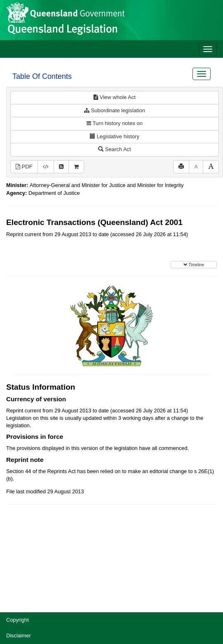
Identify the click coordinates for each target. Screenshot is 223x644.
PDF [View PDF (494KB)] (24, 167)
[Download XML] (46, 167)
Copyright (18, 620)
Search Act (114, 149)
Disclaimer (19, 636)
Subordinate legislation (115, 110)
